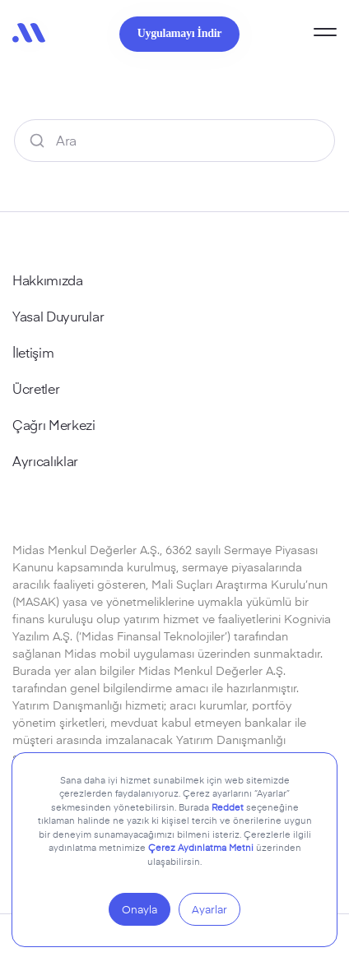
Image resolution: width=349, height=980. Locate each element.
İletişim (33, 352)
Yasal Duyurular (58, 316)
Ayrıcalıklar (45, 460)
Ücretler (36, 388)
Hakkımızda (48, 280)
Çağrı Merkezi (54, 424)
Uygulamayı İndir (179, 33)
